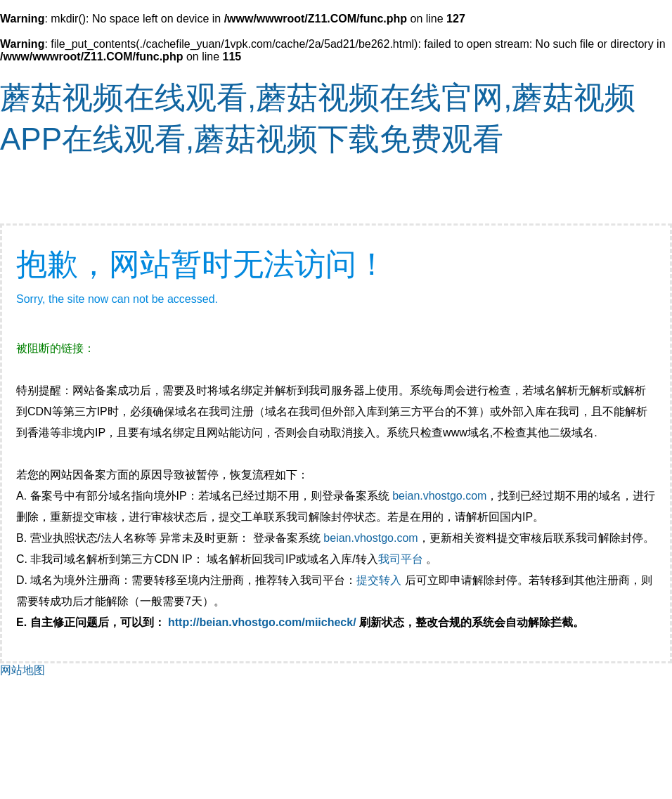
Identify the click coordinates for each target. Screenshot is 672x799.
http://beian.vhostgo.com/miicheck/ (262, 622)
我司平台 (402, 559)
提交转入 (379, 580)
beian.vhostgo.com (439, 496)
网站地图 (22, 670)
